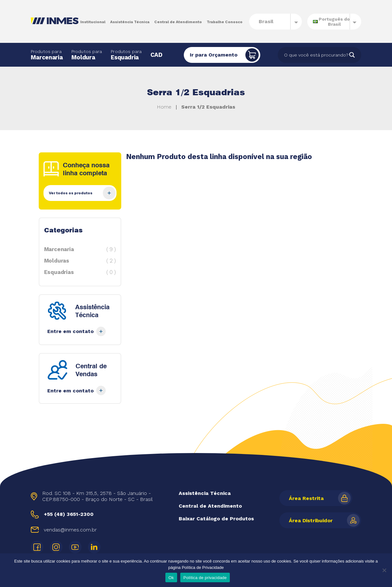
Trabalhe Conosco (225, 22)
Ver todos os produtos (82, 193)
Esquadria (126, 55)
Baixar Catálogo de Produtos (216, 519)
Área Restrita (306, 498)
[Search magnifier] (352, 55)
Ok (171, 578)
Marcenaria (47, 55)
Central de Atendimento (178, 22)
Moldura (87, 55)
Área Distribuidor (311, 520)
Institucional (93, 22)
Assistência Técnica (130, 22)
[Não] (384, 570)
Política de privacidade (205, 578)
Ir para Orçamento (214, 55)
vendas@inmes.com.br (70, 530)
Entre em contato (76, 331)
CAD (156, 55)
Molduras (80, 261)
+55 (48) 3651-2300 (69, 514)
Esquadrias (80, 272)
